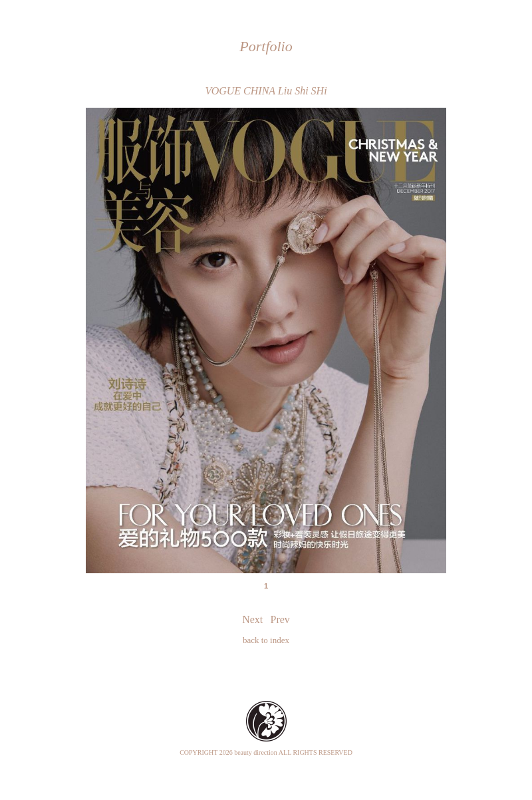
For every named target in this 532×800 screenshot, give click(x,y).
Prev (280, 619)
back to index (266, 640)
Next (252, 619)
